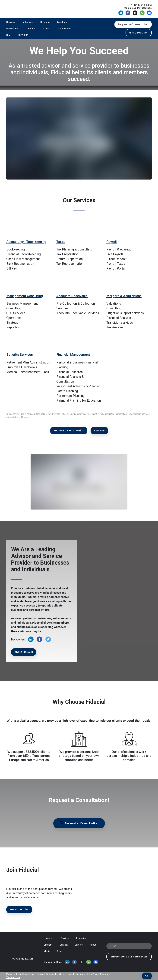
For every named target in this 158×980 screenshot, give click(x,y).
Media (47, 951)
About (93, 945)
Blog (9, 35)
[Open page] (23, 947)
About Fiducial (65, 29)
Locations (62, 22)
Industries (28, 22)
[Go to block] (29, 229)
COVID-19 (23, 35)
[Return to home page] (24, 9)
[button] (121, 13)
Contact (31, 29)
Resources (12, 29)
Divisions (45, 22)
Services (11, 22)
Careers (46, 29)
